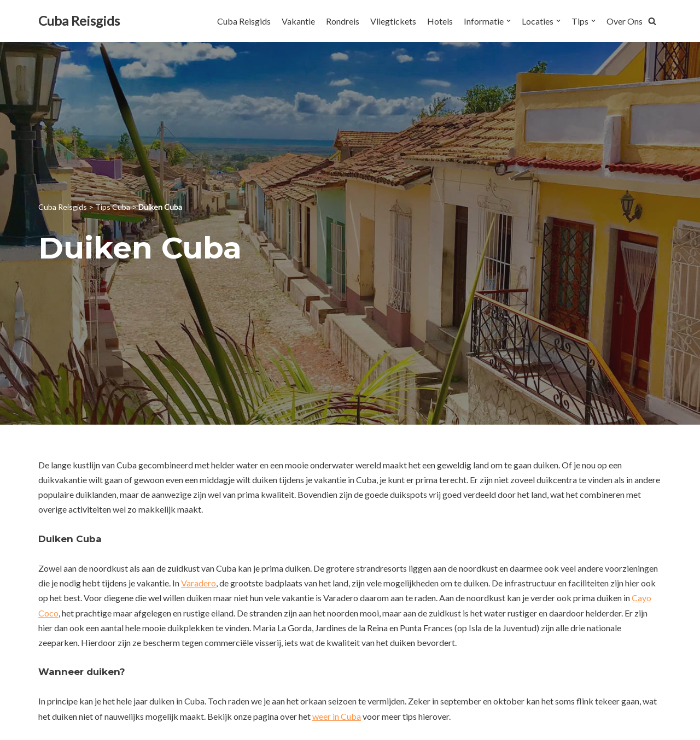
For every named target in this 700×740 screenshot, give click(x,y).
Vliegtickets (393, 21)
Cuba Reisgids (244, 21)
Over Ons (625, 21)
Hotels (440, 21)
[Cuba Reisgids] (79, 21)
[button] (652, 21)
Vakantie (298, 21)
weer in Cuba (337, 716)
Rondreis (343, 21)
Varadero (199, 583)
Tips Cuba (113, 207)
